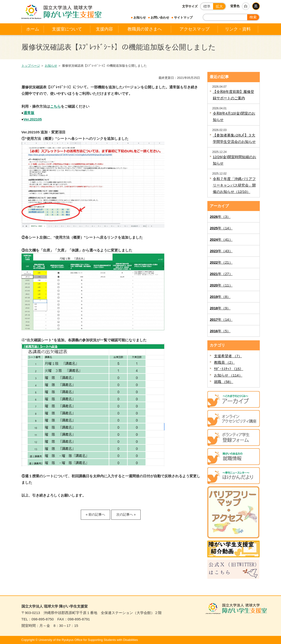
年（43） (221, 251)
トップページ (31, 66)
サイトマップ (183, 18)
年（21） (221, 262)
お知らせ (140, 18)
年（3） (220, 217)
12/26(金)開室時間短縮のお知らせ (235, 160)
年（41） (221, 239)
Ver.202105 (33, 119)
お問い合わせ (160, 18)
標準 (207, 6)
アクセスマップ (194, 29)
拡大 (219, 6)
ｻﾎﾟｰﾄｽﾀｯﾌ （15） (229, 369)
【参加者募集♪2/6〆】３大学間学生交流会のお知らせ (234, 138)
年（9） (220, 308)
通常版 (29, 113)
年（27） (221, 274)
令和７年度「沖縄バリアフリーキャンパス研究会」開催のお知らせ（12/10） (234, 185)
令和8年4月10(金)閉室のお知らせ (234, 116)
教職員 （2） (225, 362)
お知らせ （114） (228, 375)
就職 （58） (224, 382)
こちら (55, 106)
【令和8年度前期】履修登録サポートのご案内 (233, 95)
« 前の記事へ (96, 514)
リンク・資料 (238, 29)
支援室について (67, 29)
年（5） (220, 331)
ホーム (33, 29)
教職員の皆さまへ (145, 29)
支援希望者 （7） (228, 356)
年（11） (221, 285)
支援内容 (104, 29)
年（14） (221, 228)
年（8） (220, 297)
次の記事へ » (126, 514)
